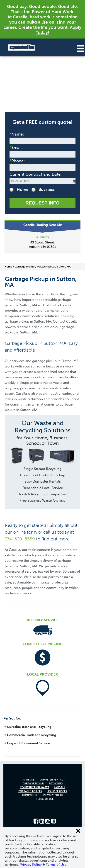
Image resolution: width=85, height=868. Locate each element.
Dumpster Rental (51, 780)
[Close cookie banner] (78, 831)
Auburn (43, 237)
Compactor (30, 795)
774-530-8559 (20, 539)
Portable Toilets (30, 791)
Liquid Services (57, 791)
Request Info (42, 203)
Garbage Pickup (33, 784)
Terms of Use (45, 799)
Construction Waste (34, 787)
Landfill (60, 787)
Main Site (28, 780)
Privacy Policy (53, 795)
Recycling (56, 784)
